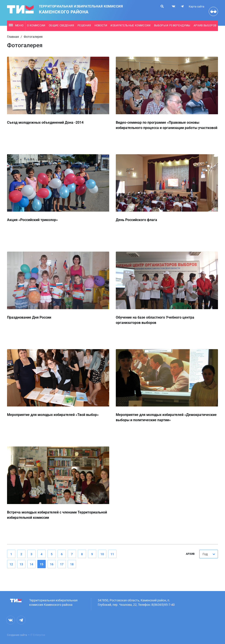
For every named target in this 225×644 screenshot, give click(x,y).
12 (11, 564)
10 (102, 554)
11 (112, 554)
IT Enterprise (38, 635)
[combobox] (209, 554)
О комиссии (36, 25)
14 (31, 564)
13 (21, 564)
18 (72, 564)
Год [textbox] (205, 554)
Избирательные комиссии (131, 25)
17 (62, 564)
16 (52, 564)
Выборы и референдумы (172, 25)
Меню (16, 25)
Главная (13, 37)
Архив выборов (205, 25)
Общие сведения (62, 25)
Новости (101, 25)
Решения (84, 25)
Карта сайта (197, 7)
